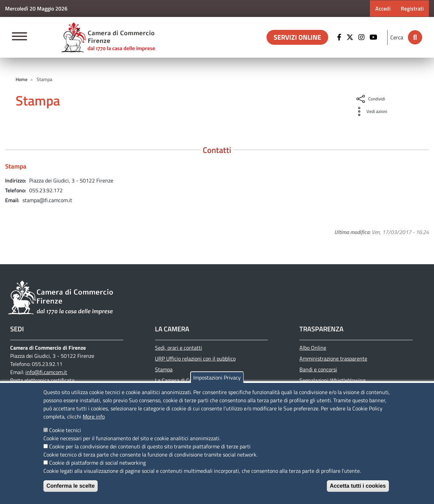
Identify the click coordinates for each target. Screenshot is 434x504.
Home (22, 79)
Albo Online (313, 348)
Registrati (412, 8)
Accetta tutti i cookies (358, 486)
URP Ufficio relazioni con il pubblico (195, 358)
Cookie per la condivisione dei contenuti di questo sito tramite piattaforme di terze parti (150, 446)
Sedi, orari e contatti (179, 348)
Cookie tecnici (65, 430)
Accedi (383, 8)
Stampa (164, 369)
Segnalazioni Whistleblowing (332, 380)
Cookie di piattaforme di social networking (97, 463)
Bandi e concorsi (318, 369)
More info (94, 416)
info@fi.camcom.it (46, 372)
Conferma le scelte (71, 486)
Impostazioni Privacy (217, 377)
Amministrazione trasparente (333, 358)
